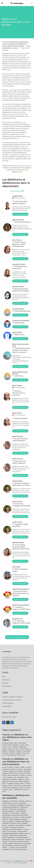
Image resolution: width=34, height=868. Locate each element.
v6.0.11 (25, 863)
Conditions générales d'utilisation (13, 697)
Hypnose (5, 819)
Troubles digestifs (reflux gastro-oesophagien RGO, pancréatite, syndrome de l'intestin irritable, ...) (17, 846)
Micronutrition (20, 825)
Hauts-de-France (14, 749)
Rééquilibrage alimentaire (10, 833)
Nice (16, 781)
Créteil (4, 775)
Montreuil (14, 779)
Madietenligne (19, 861)
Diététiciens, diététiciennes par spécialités (16, 797)
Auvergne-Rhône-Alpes (10, 743)
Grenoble (15, 775)
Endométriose (7, 817)
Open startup (6, 686)
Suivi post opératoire (18, 840)
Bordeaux (20, 771)
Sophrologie (6, 840)
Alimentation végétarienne (11, 807)
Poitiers (17, 783)
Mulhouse (21, 779)
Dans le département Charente (16, 47)
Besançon (13, 771)
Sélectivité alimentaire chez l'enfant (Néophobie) (15, 836)
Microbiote (12, 825)
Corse (8, 747)
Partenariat (6, 680)
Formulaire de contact (9, 717)
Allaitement (24, 807)
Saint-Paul (6, 787)
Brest (12, 773)
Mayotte (19, 751)
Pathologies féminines (16, 827)
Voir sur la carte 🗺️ (17, 191)
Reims (22, 783)
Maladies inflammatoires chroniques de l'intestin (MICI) (16, 822)
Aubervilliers (28, 769)
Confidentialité (7, 706)
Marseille (21, 777)
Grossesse (16, 817)
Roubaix (5, 785)
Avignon (6, 771)
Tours (11, 789)
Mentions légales (8, 703)
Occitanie (19, 753)
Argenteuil (6, 769)
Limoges (10, 777)
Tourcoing (5, 789)
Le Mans (29, 775)
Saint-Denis (17, 785)
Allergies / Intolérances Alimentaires (14, 809)
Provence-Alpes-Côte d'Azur (16, 755)
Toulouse (27, 787)
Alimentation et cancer (10, 803)
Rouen (11, 785)
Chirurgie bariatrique (8, 811)
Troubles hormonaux (21, 850)
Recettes (5, 683)
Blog (4, 677)
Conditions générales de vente (12, 700)
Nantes (11, 781)
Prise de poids (11, 831)
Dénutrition (6, 813)
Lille (4, 777)
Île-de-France (25, 749)
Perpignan (10, 783)
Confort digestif (21, 811)
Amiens (17, 767)
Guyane (5, 749)
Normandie (26, 751)
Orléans (27, 781)
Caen (16, 773)
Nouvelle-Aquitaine (8, 753)
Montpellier (6, 779)
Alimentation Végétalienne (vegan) (19, 805)
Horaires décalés (26, 817)
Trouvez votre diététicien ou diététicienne (15, 42)
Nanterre (5, 781)
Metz (26, 777)
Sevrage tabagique (22, 837)
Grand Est (15, 747)
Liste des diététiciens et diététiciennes (15, 44)
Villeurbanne (18, 789)
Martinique (12, 751)
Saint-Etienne (27, 785)
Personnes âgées (16, 829)
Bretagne (16, 745)
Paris (4, 783)
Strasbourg (14, 787)
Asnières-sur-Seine (16, 769)
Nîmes (21, 781)
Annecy (28, 767)
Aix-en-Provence (8, 767)
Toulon (21, 787)
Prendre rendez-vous (20, 214)
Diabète (24, 813)
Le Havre (22, 775)
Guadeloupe (23, 747)
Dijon (9, 775)
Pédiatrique (6, 829)
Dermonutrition (15, 813)
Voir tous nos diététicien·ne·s (17, 637)
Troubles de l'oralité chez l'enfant (19, 842)
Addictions (6, 801)
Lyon (15, 777)
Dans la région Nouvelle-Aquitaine (13, 46)
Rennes (28, 783)
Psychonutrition (22, 831)
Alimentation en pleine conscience (21, 801)
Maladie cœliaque (15, 819)
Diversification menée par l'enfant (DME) (15, 815)
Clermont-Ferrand (25, 773)
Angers (23, 767)
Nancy (27, 779)
